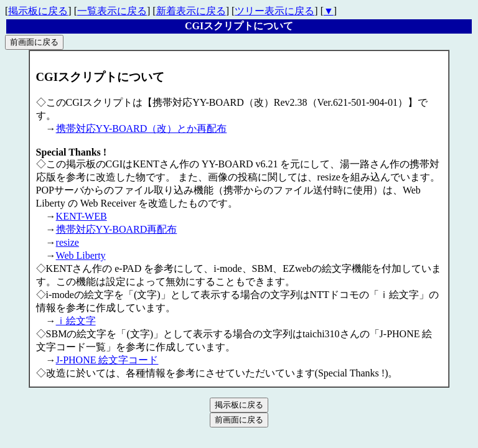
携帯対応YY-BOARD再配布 (117, 229)
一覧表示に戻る (112, 11)
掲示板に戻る (38, 11)
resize (68, 242)
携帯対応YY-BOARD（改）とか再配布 (142, 128)
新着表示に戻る (191, 11)
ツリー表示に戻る (274, 11)
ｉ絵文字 (76, 321)
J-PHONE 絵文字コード (107, 360)
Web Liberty (81, 255)
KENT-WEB (82, 216)
